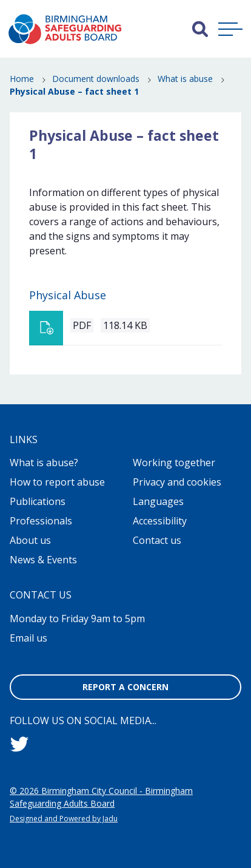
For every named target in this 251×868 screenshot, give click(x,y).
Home (22, 79)
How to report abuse (57, 482)
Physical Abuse (68, 295)
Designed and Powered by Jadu (64, 819)
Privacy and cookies (177, 482)
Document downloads (96, 79)
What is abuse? (44, 463)
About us (30, 540)
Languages (158, 501)
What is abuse (185, 79)
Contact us (157, 540)
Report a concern (125, 687)
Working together (174, 463)
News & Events (43, 560)
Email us (28, 638)
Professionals (41, 521)
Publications (38, 501)
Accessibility (160, 521)
